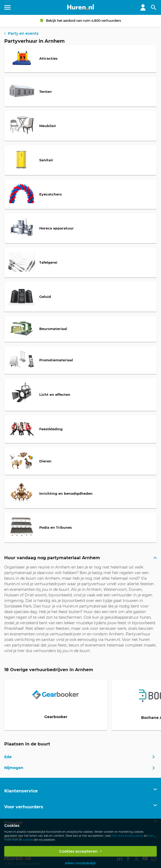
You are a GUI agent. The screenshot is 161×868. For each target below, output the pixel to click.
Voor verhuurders (24, 807)
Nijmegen (14, 768)
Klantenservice (21, 791)
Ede (8, 757)
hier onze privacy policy (127, 836)
